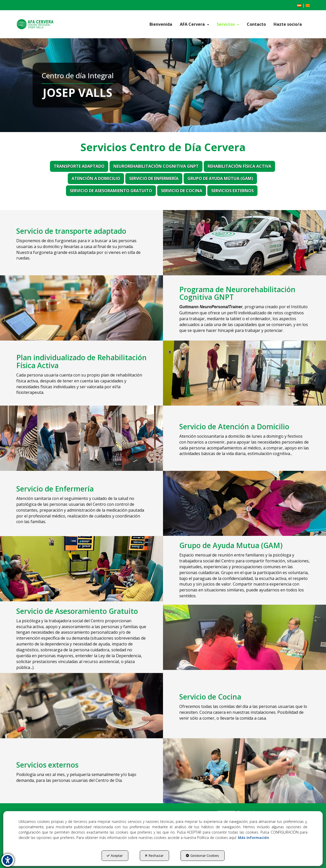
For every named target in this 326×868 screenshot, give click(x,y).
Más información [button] (253, 838)
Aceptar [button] (115, 856)
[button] (35, 24)
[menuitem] (299, 5)
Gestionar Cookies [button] (202, 856)
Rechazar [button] (154, 856)
